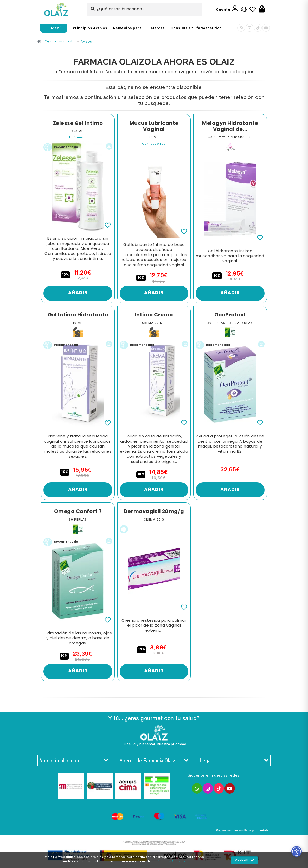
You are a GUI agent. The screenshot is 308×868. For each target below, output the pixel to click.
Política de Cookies (169, 861)
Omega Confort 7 (78, 512)
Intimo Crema (154, 315)
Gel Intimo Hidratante (78, 315)
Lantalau (264, 830)
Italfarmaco (78, 138)
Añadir (78, 293)
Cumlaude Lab (154, 144)
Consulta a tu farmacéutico (196, 28)
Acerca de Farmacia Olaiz (154, 761)
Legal (234, 761)
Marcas (158, 28)
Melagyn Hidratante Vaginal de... (230, 127)
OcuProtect (230, 315)
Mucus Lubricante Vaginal (154, 127)
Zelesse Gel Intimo (78, 124)
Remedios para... (129, 28)
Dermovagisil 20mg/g (154, 512)
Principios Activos (90, 28)
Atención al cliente (74, 761)
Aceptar (245, 860)
